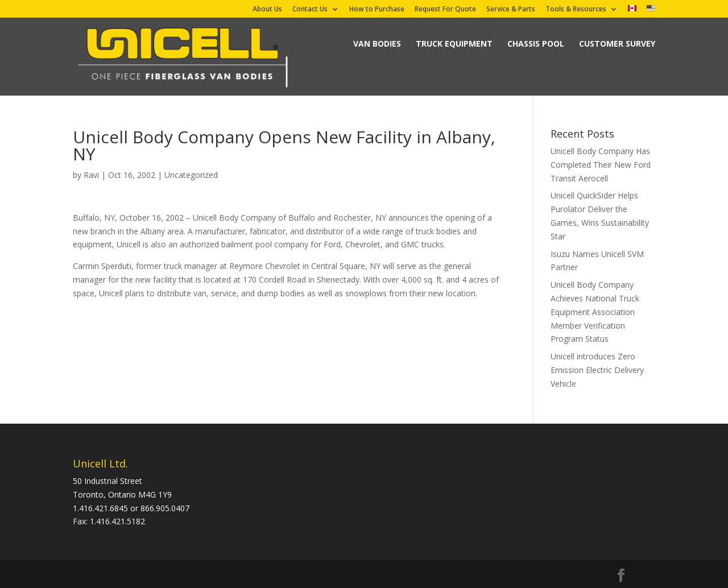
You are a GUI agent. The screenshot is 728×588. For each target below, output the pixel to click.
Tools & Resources (576, 10)
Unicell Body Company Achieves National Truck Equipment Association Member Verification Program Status (595, 312)
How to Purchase (377, 10)
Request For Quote (445, 10)
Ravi (91, 175)
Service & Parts (511, 10)
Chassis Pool (536, 44)
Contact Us (310, 10)
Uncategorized (191, 175)
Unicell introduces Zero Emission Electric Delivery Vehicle (597, 370)
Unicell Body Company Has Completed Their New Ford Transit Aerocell (601, 165)
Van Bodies (377, 44)
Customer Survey (617, 44)
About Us (267, 10)
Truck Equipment (454, 44)
